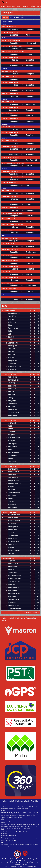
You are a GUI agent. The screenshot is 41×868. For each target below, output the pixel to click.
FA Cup (23, 814)
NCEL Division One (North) (10, 374)
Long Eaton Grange (13, 536)
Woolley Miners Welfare (14, 515)
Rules (25, 839)
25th (3, 63)
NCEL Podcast (17, 809)
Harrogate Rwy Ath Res (14, 594)
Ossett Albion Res (12, 591)
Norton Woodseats (13, 447)
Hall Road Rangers (13, 416)
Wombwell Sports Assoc (14, 551)
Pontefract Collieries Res (14, 579)
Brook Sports (11, 499)
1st (3, 141)
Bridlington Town (12, 410)
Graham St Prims (12, 530)
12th (4, 202)
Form (12, 821)
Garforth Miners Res (13, 564)
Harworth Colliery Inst (14, 453)
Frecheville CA (12, 432)
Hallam (10, 450)
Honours (3, 841)
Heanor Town (29, 91)
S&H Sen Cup (22, 816)
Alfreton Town (15, 233)
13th (4, 107)
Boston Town (15, 60)
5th (3, 171)
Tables (33, 6)
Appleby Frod (29, 116)
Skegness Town (30, 121)
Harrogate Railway (13, 508)
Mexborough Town (31, 105)
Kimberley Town (12, 462)
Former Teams (29, 832)
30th (4, 94)
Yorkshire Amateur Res (14, 582)
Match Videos (25, 809)
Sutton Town (15, 210)
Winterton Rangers (14, 174)
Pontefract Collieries (13, 472)
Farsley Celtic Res (12, 573)
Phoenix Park (11, 490)
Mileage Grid (22, 832)
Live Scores (11, 6)
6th (3, 102)
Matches (26, 6)
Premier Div (24, 812)
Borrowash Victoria (13, 518)
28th (3, 27)
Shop (2, 844)
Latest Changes (4, 835)
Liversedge (11, 398)
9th (3, 77)
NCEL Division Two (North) (10, 466)
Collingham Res (12, 602)
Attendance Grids (18, 817)
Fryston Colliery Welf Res (14, 608)
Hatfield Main (11, 407)
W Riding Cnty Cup (31, 816)
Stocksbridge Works (13, 527)
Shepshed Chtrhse (14, 110)
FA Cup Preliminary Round (12, 40)
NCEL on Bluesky (5, 846)
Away (9, 821)
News (19, 6)
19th (4, 177)
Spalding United (30, 29)
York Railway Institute (14, 413)
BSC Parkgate (11, 441)
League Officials (5, 839)
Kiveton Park (11, 533)
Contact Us (20, 839)
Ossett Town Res (12, 596)
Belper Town (29, 166)
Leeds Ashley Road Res (14, 599)
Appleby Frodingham (13, 343)
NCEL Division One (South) (10, 420)
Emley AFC (16, 74)
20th (4, 113)
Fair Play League (11, 825)
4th (3, 40)
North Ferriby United (13, 380)
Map (17, 832)
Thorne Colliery (12, 496)
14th (4, 52)
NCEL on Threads (34, 844)
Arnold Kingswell (12, 444)
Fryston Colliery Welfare (14, 493)
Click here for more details (31, 612)
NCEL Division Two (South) (10, 512)
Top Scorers (4, 825)
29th (3, 163)
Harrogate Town (12, 386)
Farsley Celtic (11, 383)
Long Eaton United (13, 456)
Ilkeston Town (15, 96)
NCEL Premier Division (12, 27)
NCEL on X (7, 844)
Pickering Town (12, 505)
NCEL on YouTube (14, 846)
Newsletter (8, 841)
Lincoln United (12, 423)
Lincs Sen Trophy (5, 816)
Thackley (28, 222)
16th (4, 82)
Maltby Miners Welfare (14, 438)
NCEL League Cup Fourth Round (15, 213)
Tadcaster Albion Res (13, 605)
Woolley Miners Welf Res (14, 576)
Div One (3, 814)
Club (11, 17)
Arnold (28, 35)
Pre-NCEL (14, 841)
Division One (25, 807)
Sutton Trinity (12, 553)
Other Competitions (34, 807)
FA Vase (27, 814)
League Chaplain (13, 839)
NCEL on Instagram (15, 844)
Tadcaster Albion (12, 475)
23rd (4, 88)
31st (3, 32)
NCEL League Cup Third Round (14, 177)
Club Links (30, 846)
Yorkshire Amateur (13, 478)
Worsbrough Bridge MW (14, 521)
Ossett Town (11, 392)
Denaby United (12, 435)
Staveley (10, 426)
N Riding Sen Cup (14, 816)
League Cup (17, 814)
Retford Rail (11, 548)
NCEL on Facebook (25, 844)
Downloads (36, 839)
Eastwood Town (30, 66)
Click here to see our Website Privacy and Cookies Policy (20, 866)
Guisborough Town (31, 79)
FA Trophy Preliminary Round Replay (16, 52)
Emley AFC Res (12, 561)
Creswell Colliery (12, 545)
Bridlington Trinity (31, 149)
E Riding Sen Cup (34, 814)
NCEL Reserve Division (8, 558)
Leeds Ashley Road (13, 404)
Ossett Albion (11, 395)
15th (4, 152)
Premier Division (18, 807)
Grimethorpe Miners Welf (14, 484)
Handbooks (30, 839)
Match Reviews (4, 809)
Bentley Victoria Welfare (14, 367)
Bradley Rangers (12, 401)
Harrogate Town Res (13, 567)
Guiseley (16, 85)
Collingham (11, 487)
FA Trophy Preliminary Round (14, 46)
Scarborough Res (14, 180)
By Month (18, 812)
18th (4, 57)
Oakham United (12, 524)
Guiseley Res (11, 570)
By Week (13, 812)
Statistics (17, 17)
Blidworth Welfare (13, 539)
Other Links (36, 846)
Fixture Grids (10, 817)
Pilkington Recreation (14, 481)
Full (2, 821)
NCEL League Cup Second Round (15, 163)
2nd (3, 71)
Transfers (11, 809)
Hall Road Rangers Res (14, 588)
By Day (9, 812)
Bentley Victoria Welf (13, 29)
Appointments (12, 835)
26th (3, 183)
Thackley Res (11, 585)
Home (3, 6)
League (11, 807)
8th (3, 146)
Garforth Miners (12, 389)
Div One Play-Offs (9, 814)
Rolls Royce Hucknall (13, 542)
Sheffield (10, 429)
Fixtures (7, 807)
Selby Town (11, 502)
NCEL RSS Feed (23, 846)
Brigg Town (11, 459)
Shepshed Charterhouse (14, 313)
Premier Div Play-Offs (33, 812)
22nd (4, 157)
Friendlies (3, 817)
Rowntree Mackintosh (14, 469)
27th (4, 119)
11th (4, 46)
